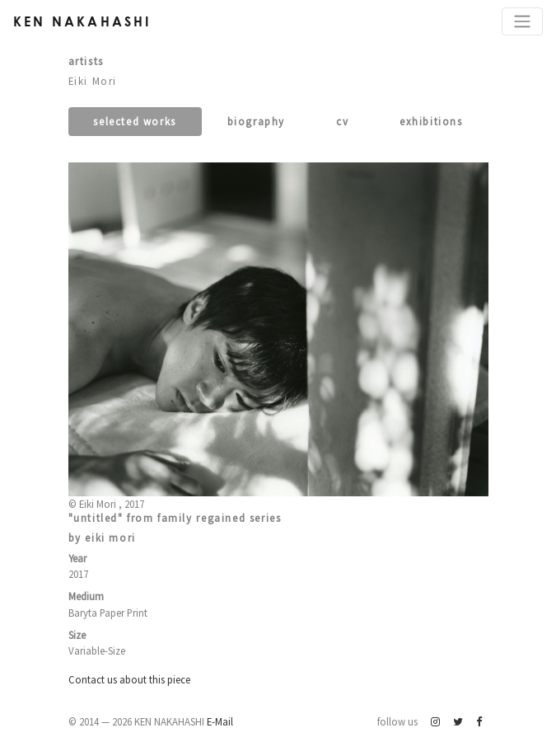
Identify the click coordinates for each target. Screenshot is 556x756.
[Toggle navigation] (522, 21)
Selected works (134, 121)
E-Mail (220, 721)
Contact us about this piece (129, 679)
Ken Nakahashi (82, 21)
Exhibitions (431, 121)
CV (342, 121)
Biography (256, 121)
